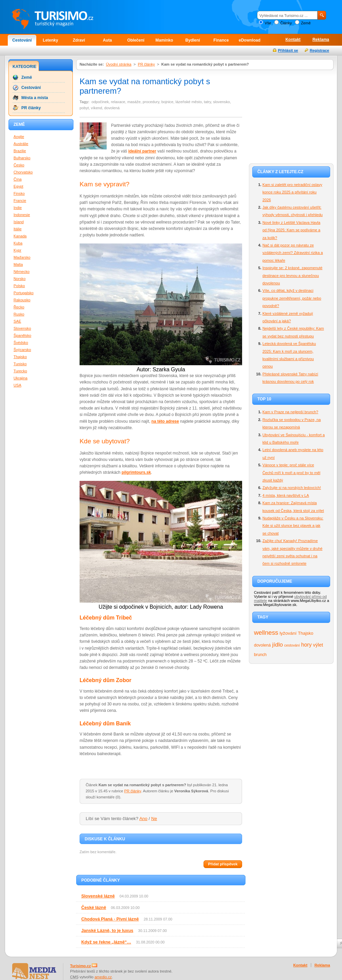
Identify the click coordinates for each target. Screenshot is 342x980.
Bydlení (193, 40)
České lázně (94, 907)
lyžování (288, 633)
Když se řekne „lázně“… (106, 942)
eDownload (250, 40)
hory (307, 645)
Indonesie (22, 215)
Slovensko (22, 328)
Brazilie (20, 151)
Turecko (20, 371)
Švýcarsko (22, 350)
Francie (20, 201)
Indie (18, 208)
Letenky (50, 40)
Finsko (19, 193)
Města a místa (35, 98)
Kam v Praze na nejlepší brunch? (290, 412)
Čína (18, 179)
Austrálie (21, 144)
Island (19, 222)
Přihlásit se (288, 50)
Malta (18, 264)
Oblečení (136, 40)
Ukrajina (20, 378)
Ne (154, 819)
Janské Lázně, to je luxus (107, 930)
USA (17, 385)
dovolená (262, 645)
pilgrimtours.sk (136, 472)
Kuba (18, 243)
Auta (108, 40)
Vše (268, 23)
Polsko (19, 286)
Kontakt (293, 40)
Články (286, 23)
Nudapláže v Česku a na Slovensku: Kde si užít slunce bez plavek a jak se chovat (293, 526)
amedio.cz (103, 977)
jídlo (278, 645)
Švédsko (21, 343)
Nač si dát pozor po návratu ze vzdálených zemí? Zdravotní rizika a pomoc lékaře (293, 253)
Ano (143, 819)
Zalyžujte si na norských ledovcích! (292, 488)
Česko (19, 165)
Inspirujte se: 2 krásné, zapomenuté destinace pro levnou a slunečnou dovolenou (292, 275)
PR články (146, 64)
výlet (318, 645)
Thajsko (306, 633)
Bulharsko (22, 158)
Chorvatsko (23, 172)
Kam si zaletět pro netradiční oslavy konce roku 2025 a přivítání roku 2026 (292, 192)
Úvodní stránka (119, 64)
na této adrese (165, 421)
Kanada (20, 236)
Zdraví (79, 40)
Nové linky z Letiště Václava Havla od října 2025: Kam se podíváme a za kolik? (291, 230)
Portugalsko (24, 293)
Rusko (19, 314)
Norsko (19, 279)
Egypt (18, 186)
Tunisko (20, 364)
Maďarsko (22, 257)
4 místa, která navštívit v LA (286, 495)
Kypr (17, 250)
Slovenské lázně (98, 896)
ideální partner (142, 151)
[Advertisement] (291, 116)
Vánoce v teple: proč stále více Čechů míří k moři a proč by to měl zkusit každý (291, 473)
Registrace (319, 50)
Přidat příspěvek (223, 864)
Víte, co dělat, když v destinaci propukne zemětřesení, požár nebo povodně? (292, 298)
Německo (22, 272)
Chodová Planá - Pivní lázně (110, 919)
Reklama (321, 40)
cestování (292, 645)
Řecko (19, 307)
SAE (17, 321)
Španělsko (22, 335)
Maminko (164, 40)
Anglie (19, 137)
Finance (221, 40)
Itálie (18, 229)
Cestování (22, 40)
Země (306, 23)
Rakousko (22, 300)
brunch (260, 655)
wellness (266, 633)
